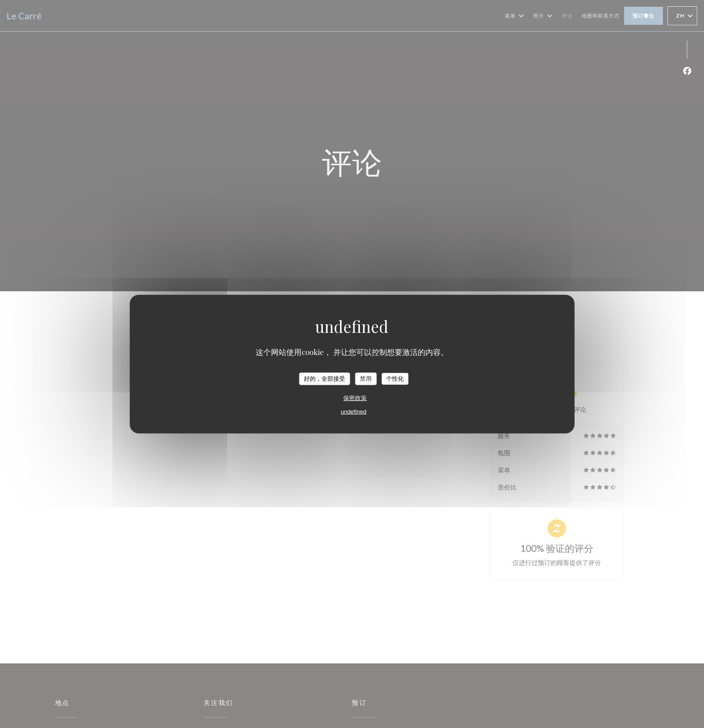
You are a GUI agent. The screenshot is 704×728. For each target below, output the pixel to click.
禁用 (366, 379)
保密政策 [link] (355, 398)
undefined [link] (353, 411)
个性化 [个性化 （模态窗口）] (395, 379)
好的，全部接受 (324, 379)
